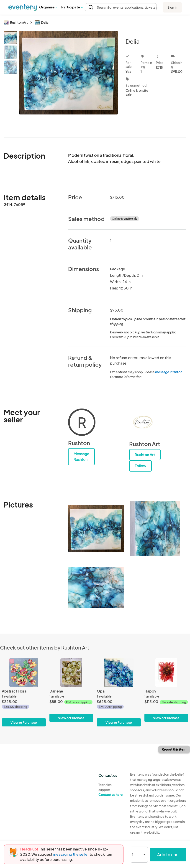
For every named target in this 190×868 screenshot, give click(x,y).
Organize (48, 7)
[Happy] (166, 690)
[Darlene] (71, 690)
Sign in (172, 7)
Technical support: (111, 790)
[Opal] (119, 692)
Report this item (174, 749)
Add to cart (168, 854)
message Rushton (169, 372)
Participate (72, 7)
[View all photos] (68, 80)
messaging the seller (71, 854)
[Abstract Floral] (24, 692)
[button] (48, 7)
